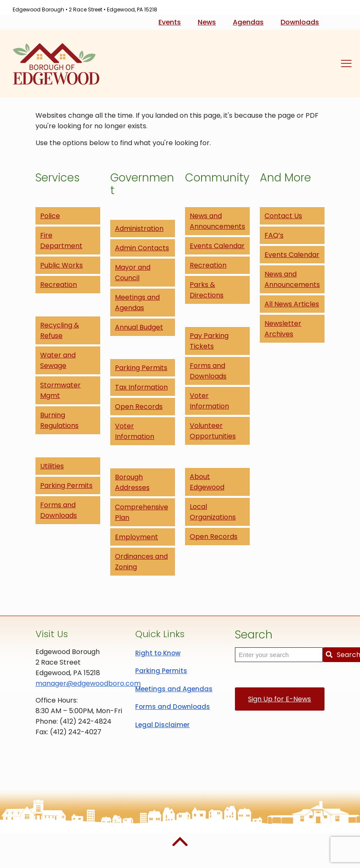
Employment (136, 537)
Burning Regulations (59, 420)
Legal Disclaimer (162, 725)
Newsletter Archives (283, 329)
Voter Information (135, 431)
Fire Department (61, 241)
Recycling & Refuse (60, 330)
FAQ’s (274, 235)
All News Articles (292, 304)
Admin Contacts (142, 248)
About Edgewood (207, 482)
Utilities (52, 466)
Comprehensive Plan (142, 512)
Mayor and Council (133, 273)
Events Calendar (217, 246)
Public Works (61, 265)
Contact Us (283, 216)
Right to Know (158, 653)
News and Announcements (217, 221)
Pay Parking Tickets (209, 341)
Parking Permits (66, 485)
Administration (139, 228)
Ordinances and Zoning (141, 562)
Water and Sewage (58, 360)
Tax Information (141, 387)
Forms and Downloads (59, 510)
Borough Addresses (132, 482)
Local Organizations (213, 512)
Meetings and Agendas (137, 303)
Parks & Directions (207, 290)
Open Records (139, 407)
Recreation (59, 285)
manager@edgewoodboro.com (88, 683)
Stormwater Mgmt (60, 390)
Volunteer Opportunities (213, 431)
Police (50, 216)
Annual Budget (139, 327)
